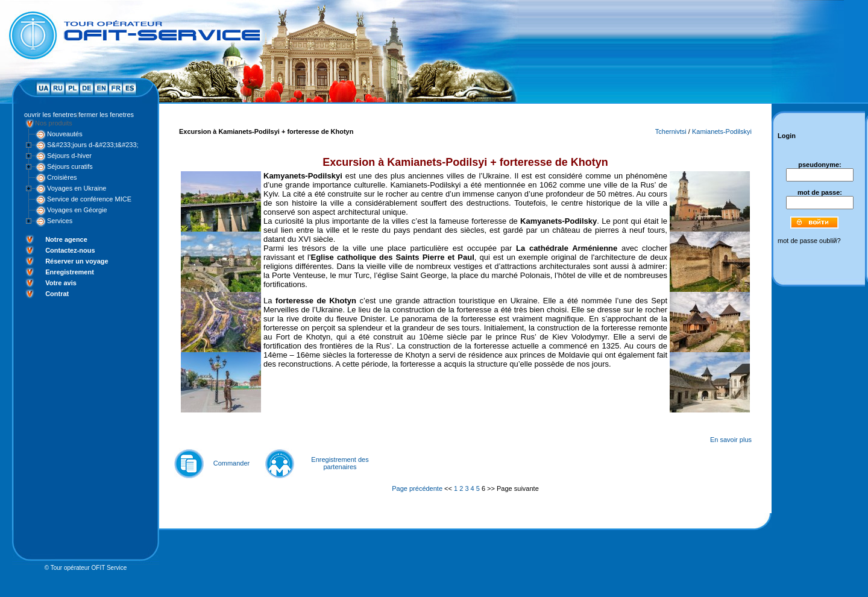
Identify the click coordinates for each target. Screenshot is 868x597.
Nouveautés (65, 134)
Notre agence (66, 239)
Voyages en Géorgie (77, 210)
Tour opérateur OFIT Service (89, 568)
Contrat (57, 294)
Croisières (62, 177)
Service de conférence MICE (89, 199)
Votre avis (61, 283)
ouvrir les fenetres (50, 115)
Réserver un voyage (77, 261)
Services (60, 221)
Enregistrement (70, 272)
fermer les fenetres (106, 115)
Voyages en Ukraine (77, 188)
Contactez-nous (70, 250)
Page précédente (417, 488)
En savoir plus (731, 440)
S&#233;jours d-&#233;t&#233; (93, 145)
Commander (232, 463)
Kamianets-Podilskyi (722, 131)
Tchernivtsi (671, 131)
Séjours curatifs (70, 166)
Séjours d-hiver (69, 156)
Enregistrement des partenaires (340, 463)
